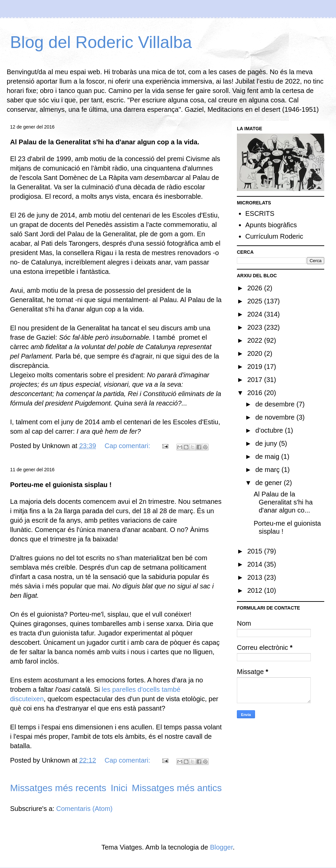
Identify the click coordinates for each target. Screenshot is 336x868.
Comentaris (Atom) (84, 809)
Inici (119, 788)
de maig (268, 456)
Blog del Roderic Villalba (101, 42)
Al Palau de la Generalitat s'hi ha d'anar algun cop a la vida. (105, 142)
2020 (256, 353)
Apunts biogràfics (271, 225)
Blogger (221, 847)
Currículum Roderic (274, 236)
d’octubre (270, 430)
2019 (256, 367)
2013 (256, 577)
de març (268, 470)
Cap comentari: (128, 446)
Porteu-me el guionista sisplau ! (61, 485)
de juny (267, 443)
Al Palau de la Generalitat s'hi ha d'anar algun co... (283, 502)
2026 (256, 288)
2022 (256, 340)
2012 (256, 590)
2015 (256, 551)
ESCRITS (260, 213)
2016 (256, 393)
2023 (256, 327)
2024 (256, 314)
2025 (256, 301)
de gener (270, 483)
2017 (256, 380)
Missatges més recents (58, 788)
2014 (256, 564)
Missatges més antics (177, 788)
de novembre (276, 417)
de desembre (276, 404)
